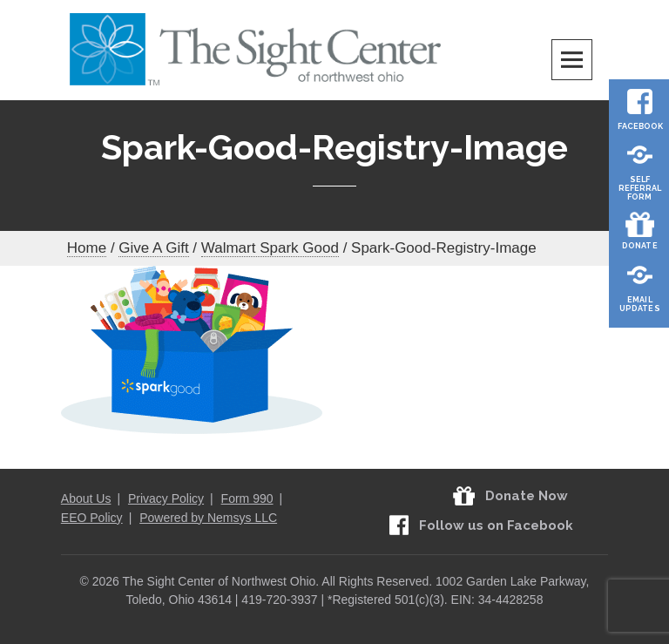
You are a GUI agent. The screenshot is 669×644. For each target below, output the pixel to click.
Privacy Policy (166, 498)
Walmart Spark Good (270, 248)
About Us (86, 498)
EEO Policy (92, 518)
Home (87, 248)
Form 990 (247, 498)
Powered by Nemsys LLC (208, 518)
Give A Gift (153, 248)
